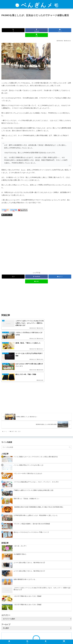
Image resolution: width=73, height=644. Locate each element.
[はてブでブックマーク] (60, 30)
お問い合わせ (19, 638)
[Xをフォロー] (34, 619)
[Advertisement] (36, 22)
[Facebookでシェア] (37, 30)
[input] (36, 414)
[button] (70, 414)
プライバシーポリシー (60, 636)
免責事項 (36, 636)
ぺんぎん (36, 613)
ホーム (13, 636)
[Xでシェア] (13, 30)
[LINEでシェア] (37, 35)
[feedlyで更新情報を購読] (36, 619)
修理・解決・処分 (7, 215)
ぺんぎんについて (54, 638)
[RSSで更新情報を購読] (39, 619)
